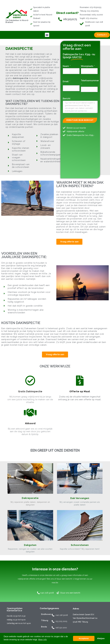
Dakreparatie (30, 498)
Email (66, 81)
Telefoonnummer (90, 80)
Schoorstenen (80, 545)
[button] (47, 35)
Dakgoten (30, 545)
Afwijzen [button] (101, 638)
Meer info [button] (42, 640)
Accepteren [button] (84, 638)
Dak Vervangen (80, 498)
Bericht (67, 99)
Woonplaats (87, 66)
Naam (66, 66)
